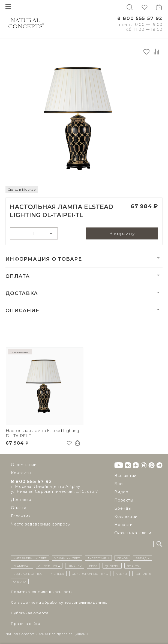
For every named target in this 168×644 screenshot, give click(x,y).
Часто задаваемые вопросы (41, 525)
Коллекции (126, 517)
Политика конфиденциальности (42, 592)
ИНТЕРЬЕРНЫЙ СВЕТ (30, 558)
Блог (119, 484)
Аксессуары (98, 558)
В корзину (122, 234)
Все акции (125, 476)
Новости (124, 525)
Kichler (57, 573)
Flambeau (22, 566)
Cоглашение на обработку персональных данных (59, 602)
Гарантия (21, 517)
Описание (22, 311)
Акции (121, 573)
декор (123, 558)
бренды (142, 558)
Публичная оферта (30, 613)
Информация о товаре (44, 259)
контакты (143, 573)
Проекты (124, 500)
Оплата (18, 276)
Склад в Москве (22, 189)
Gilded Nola (49, 566)
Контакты (21, 473)
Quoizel (112, 566)
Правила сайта (25, 624)
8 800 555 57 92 (140, 18)
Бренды (123, 508)
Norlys (133, 566)
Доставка (22, 293)
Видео (121, 492)
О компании (24, 465)
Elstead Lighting (28, 573)
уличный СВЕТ (67, 558)
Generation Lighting (90, 573)
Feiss (93, 566)
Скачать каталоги (133, 533)
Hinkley (75, 566)
